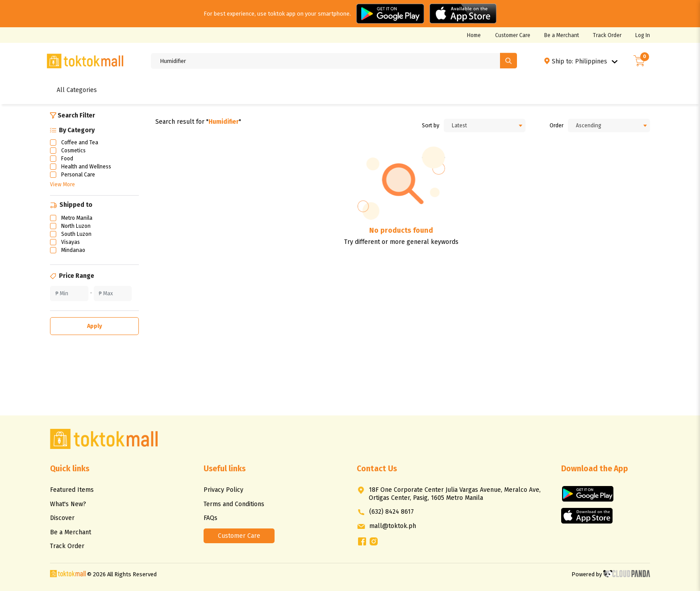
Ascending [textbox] (589, 126)
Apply (95, 326)
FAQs (210, 518)
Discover (62, 518)
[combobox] (485, 126)
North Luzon (76, 226)
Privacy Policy (223, 490)
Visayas (71, 242)
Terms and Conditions (234, 504)
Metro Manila (77, 218)
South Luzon (76, 234)
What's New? (68, 504)
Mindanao (73, 250)
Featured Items (72, 490)
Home (474, 35)
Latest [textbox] (459, 126)
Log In (643, 35)
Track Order (607, 35)
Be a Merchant (562, 35)
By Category (72, 130)
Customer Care (513, 35)
